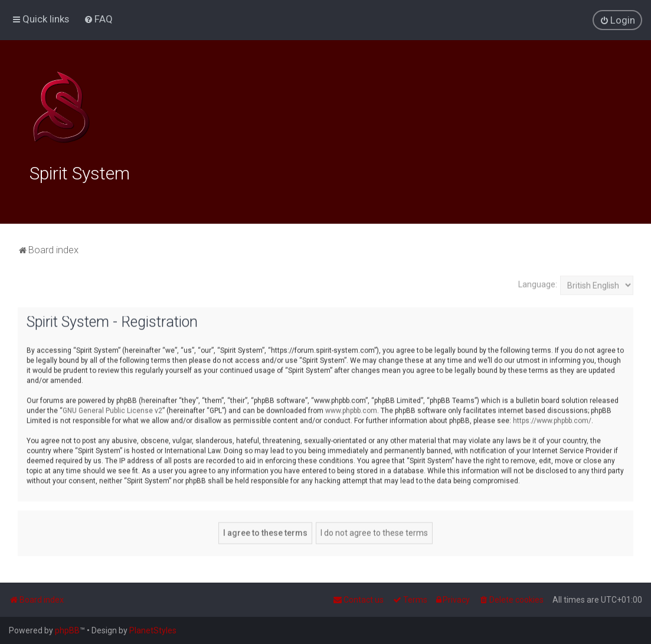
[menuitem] (98, 19)
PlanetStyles (153, 630)
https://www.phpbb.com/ (552, 420)
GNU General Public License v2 (112, 410)
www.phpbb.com (351, 410)
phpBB (67, 630)
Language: (538, 284)
